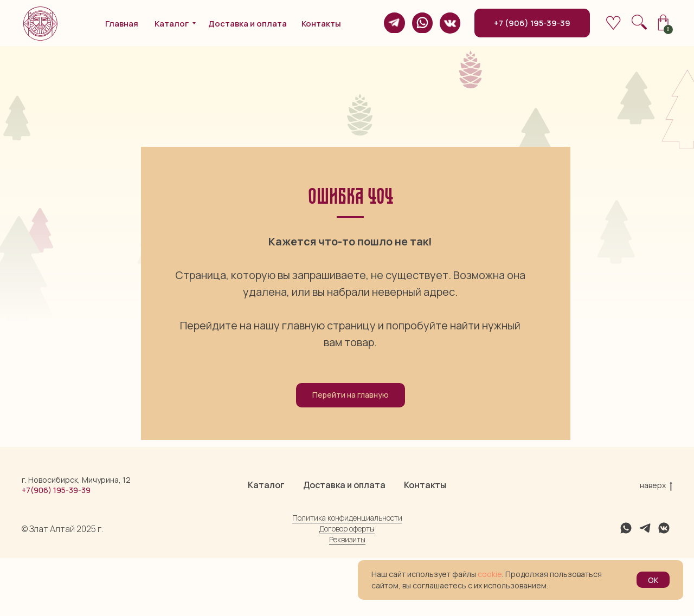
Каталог (266, 543)
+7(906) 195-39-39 (56, 548)
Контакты (425, 543)
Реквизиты (347, 597)
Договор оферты (347, 586)
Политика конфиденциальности (347, 576)
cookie (490, 574)
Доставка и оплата (344, 543)
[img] (394, 23)
